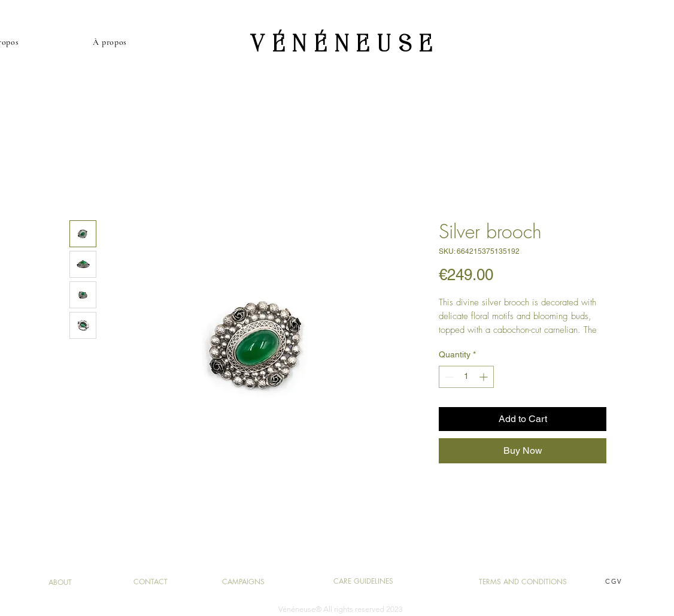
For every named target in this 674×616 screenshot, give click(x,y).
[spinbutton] (466, 377)
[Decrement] (448, 377)
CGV (614, 581)
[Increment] (485, 377)
